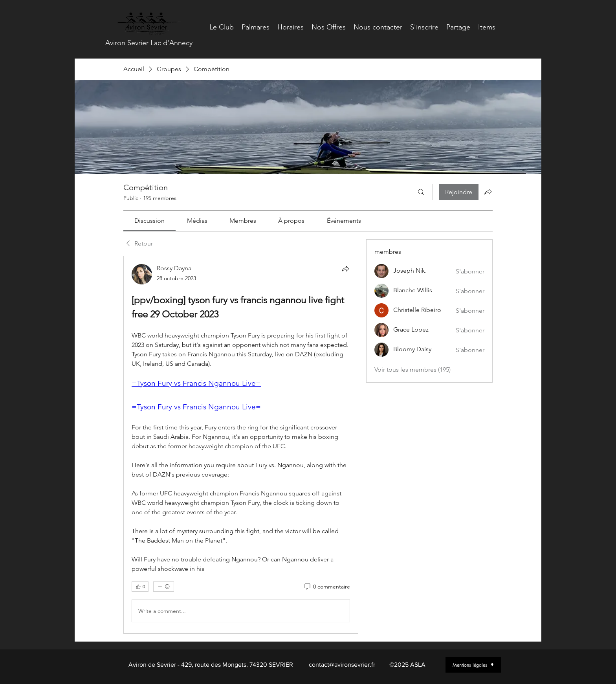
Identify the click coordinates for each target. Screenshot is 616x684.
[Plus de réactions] (164, 587)
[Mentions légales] (473, 665)
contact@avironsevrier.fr (342, 665)
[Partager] (345, 269)
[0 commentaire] (327, 587)
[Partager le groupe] (488, 192)
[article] (241, 445)
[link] (149, 221)
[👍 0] (140, 587)
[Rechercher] (421, 192)
